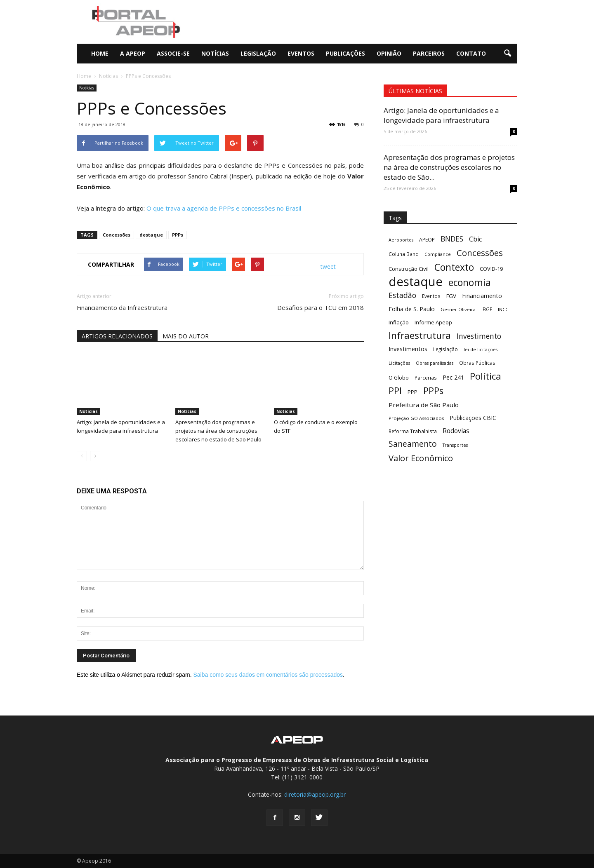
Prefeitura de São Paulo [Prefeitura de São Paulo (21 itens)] (424, 405)
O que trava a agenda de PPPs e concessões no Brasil (224, 208)
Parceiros (429, 53)
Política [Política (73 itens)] (486, 376)
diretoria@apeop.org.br (315, 794)
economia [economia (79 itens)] (470, 283)
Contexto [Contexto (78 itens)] (454, 267)
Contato (471, 53)
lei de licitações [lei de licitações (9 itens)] (481, 350)
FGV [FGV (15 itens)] (451, 296)
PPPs (178, 235)
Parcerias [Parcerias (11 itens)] (426, 378)
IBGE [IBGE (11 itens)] (487, 309)
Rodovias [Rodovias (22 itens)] (456, 431)
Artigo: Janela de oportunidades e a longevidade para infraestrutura (441, 115)
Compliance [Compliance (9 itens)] (438, 254)
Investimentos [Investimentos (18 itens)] (408, 349)
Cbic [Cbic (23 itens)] (475, 239)
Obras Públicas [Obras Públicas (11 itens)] (477, 363)
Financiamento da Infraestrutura (122, 307)
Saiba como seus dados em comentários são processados (268, 675)
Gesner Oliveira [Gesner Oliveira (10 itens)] (458, 309)
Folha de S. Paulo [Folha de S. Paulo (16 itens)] (412, 309)
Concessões (117, 235)
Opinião (389, 53)
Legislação (258, 53)
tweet (328, 266)
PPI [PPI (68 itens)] (395, 391)
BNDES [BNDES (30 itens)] (452, 239)
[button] (507, 54)
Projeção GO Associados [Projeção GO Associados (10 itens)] (416, 418)
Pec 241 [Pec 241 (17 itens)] (453, 377)
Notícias (215, 53)
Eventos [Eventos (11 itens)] (431, 296)
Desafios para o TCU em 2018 (321, 307)
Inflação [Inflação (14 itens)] (399, 322)
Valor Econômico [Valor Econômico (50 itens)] (421, 458)
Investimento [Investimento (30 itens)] (479, 336)
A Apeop (133, 53)
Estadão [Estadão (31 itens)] (402, 295)
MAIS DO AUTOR (186, 336)
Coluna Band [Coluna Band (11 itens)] (404, 254)
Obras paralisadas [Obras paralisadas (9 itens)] (435, 363)
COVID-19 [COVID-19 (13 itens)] (491, 269)
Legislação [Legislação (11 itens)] (445, 349)
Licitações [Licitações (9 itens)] (399, 363)
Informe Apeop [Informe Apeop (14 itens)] (433, 322)
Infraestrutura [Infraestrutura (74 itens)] (420, 335)
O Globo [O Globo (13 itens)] (399, 378)
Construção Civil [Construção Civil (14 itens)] (409, 269)
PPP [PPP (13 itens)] (412, 392)
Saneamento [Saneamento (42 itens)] (413, 444)
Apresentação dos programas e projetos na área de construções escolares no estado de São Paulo (218, 431)
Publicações (345, 53)
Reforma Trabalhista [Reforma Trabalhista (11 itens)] (413, 431)
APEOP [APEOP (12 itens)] (427, 240)
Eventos (301, 53)
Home (100, 53)
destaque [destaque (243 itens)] (416, 282)
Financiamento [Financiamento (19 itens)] (482, 296)
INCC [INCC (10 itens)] (503, 309)
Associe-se (173, 53)
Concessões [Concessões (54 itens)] (480, 253)
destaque (151, 235)
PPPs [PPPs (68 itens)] (433, 391)
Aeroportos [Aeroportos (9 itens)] (401, 240)
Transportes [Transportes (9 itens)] (455, 445)
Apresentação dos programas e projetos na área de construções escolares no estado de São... (449, 167)
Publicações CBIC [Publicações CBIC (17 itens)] (473, 418)
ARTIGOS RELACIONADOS (117, 336)
